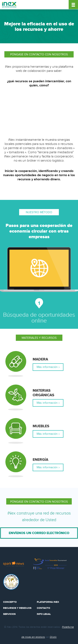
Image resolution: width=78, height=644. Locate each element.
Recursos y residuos (17, 608)
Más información (47, 367)
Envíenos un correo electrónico (39, 533)
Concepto (10, 602)
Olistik (53, 637)
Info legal (44, 614)
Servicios (9, 614)
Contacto (43, 608)
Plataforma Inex (48, 602)
